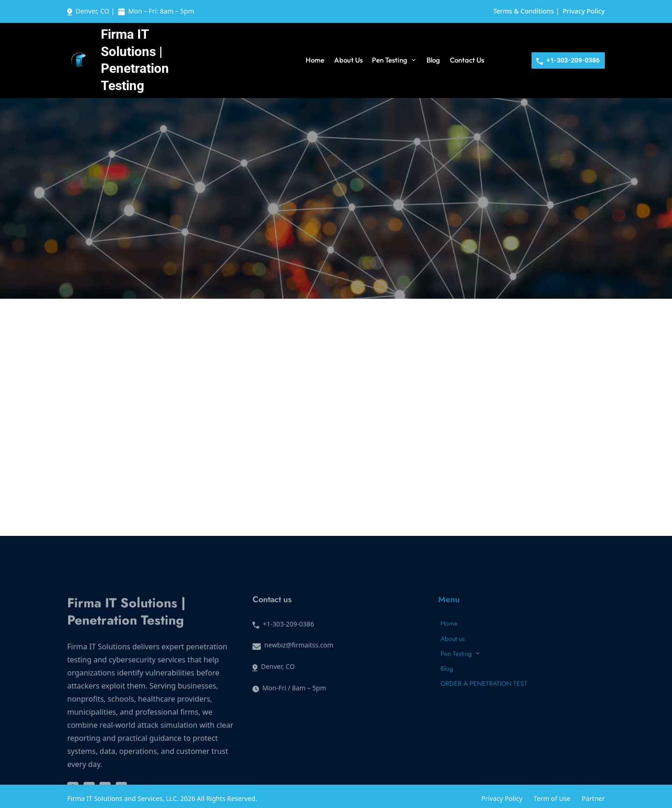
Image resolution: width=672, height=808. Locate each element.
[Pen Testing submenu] (414, 60)
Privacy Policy (584, 11)
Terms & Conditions (524, 11)
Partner (594, 798)
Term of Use (552, 798)
